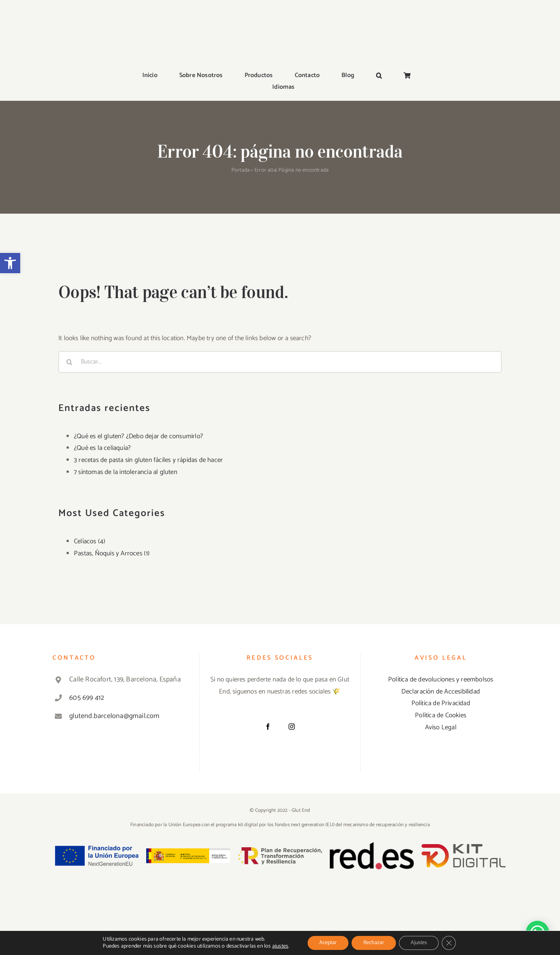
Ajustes (419, 943)
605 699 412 (87, 698)
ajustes (280, 946)
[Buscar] (69, 362)
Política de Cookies (441, 715)
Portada (241, 170)
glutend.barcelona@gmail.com (114, 716)
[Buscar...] (280, 362)
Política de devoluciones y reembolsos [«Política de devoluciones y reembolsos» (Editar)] (441, 679)
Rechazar (374, 943)
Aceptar (328, 943)
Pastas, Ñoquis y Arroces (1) (112, 553)
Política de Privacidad (441, 703)
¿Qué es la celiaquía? (102, 448)
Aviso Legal (441, 727)
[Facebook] (268, 727)
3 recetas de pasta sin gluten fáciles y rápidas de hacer (148, 460)
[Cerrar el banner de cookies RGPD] (449, 943)
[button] (10, 263)
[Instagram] (292, 727)
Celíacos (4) (90, 541)
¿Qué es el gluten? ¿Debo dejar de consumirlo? (138, 436)
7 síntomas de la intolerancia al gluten (126, 472)
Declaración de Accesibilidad (441, 692)
